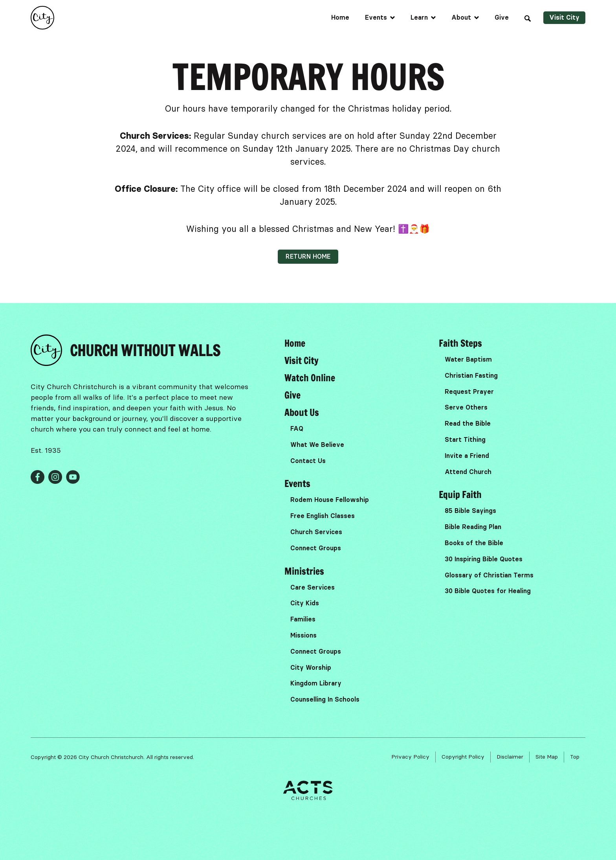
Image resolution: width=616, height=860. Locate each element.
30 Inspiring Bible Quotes (484, 559)
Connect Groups (316, 548)
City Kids (305, 603)
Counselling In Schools (325, 699)
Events (297, 483)
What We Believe (317, 445)
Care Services (313, 587)
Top (575, 757)
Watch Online (310, 378)
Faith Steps (460, 343)
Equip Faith (460, 494)
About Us (302, 412)
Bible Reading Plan (473, 527)
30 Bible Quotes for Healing (488, 591)
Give (502, 17)
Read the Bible (468, 424)
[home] (42, 18)
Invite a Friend (467, 456)
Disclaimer (510, 757)
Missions (303, 635)
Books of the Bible (474, 543)
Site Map (547, 757)
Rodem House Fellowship (330, 500)
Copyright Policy (463, 757)
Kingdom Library (316, 683)
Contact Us (308, 461)
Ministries (304, 571)
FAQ (297, 429)
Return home (308, 256)
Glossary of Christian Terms (489, 575)
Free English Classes (323, 516)
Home (340, 17)
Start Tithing (465, 440)
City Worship (311, 668)
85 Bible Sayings (470, 511)
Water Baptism (468, 359)
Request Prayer (469, 392)
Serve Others (466, 407)
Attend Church (468, 472)
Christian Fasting (471, 376)
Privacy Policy (410, 757)
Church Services (316, 532)
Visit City (564, 17)
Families (303, 619)
